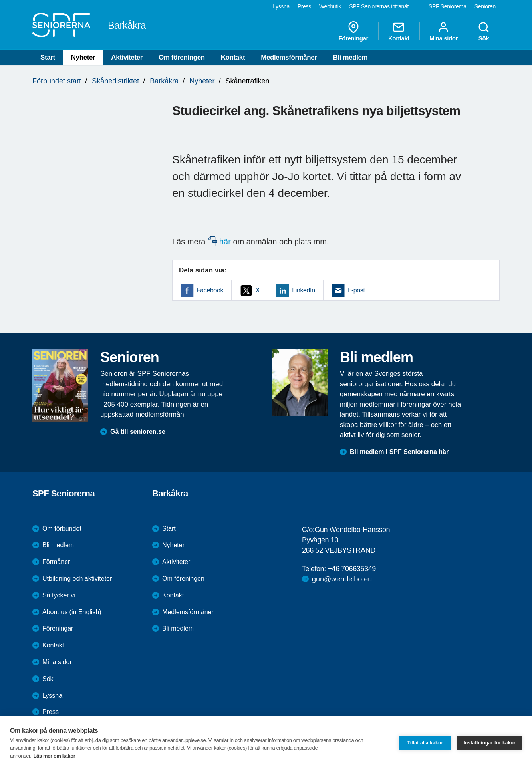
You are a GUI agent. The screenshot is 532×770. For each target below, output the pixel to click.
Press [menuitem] (304, 6)
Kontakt (233, 57)
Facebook (210, 290)
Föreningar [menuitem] (353, 31)
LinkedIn (303, 290)
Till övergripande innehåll (0, 0)
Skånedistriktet (115, 81)
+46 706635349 (351, 569)
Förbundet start (57, 81)
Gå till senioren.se (138, 432)
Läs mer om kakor (55, 756)
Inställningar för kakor (489, 743)
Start (48, 57)
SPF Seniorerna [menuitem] (448, 6)
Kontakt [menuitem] (399, 31)
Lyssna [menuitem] (281, 6)
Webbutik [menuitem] (330, 6)
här (225, 242)
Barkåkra (164, 81)
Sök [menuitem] (484, 31)
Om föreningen (182, 57)
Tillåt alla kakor (425, 743)
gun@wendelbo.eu (342, 579)
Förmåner (56, 562)
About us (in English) (72, 612)
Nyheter (83, 57)
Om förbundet (62, 529)
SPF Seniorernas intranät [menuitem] (379, 6)
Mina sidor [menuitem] (444, 31)
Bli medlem (350, 57)
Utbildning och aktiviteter (77, 578)
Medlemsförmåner (289, 57)
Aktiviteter (127, 57)
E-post (356, 290)
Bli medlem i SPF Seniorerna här (399, 452)
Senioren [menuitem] (485, 6)
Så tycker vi (59, 595)
